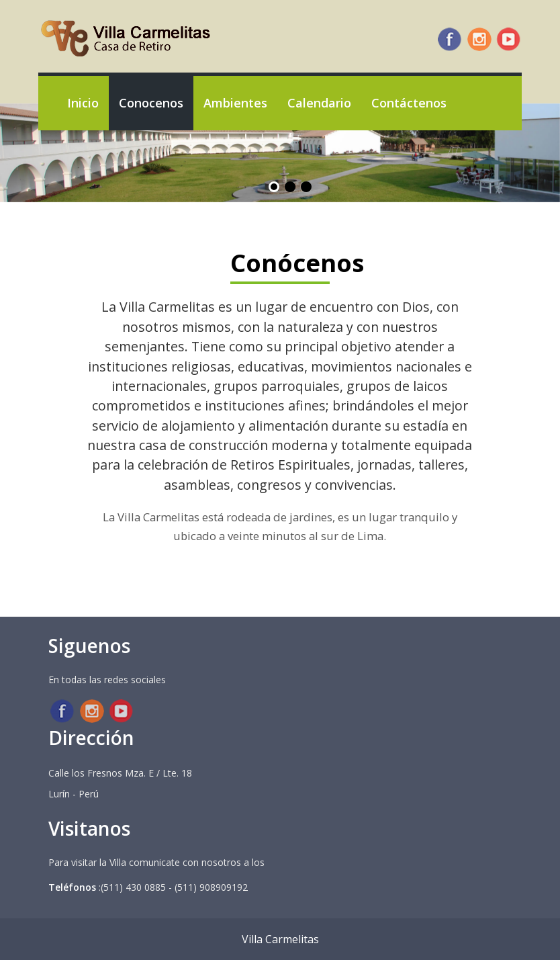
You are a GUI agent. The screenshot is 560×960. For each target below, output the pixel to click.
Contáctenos (409, 103)
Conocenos (151, 103)
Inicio (83, 103)
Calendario (319, 103)
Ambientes (235, 103)
